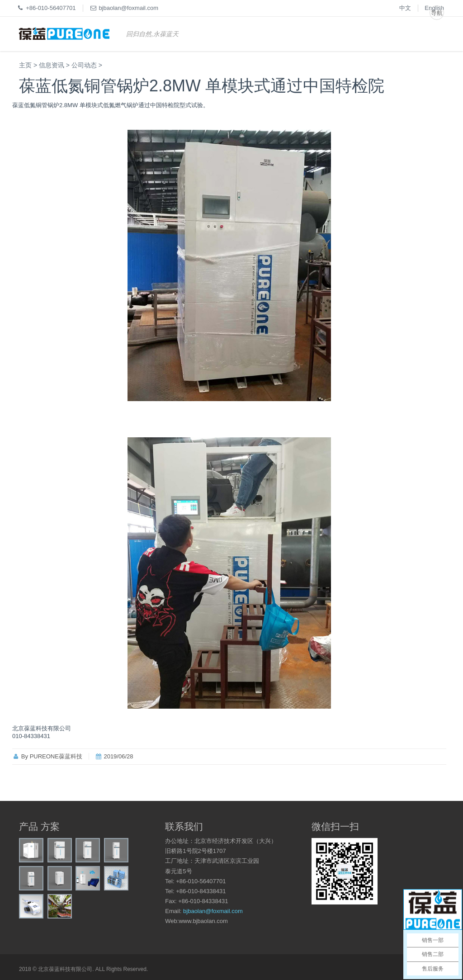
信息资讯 (52, 65)
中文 (405, 8)
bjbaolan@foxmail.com (213, 911)
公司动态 (84, 65)
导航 (437, 13)
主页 (25, 65)
